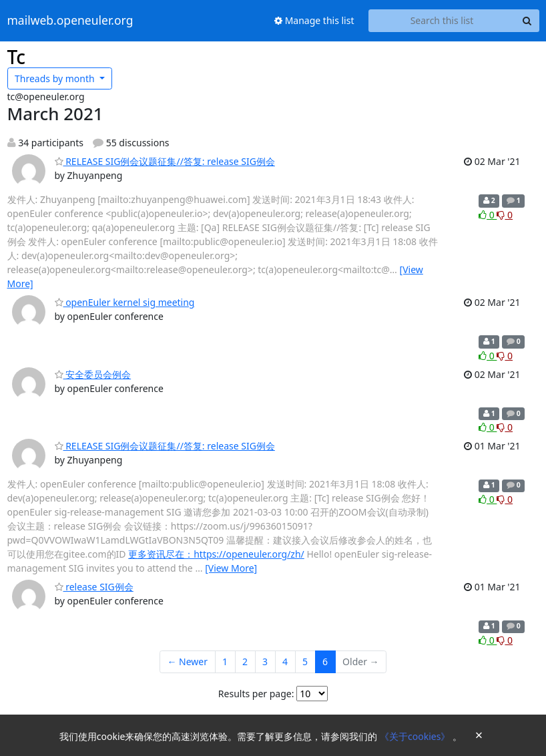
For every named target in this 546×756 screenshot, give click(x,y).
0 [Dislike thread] (505, 215)
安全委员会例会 (93, 374)
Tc (17, 57)
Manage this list (314, 20)
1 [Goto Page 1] (225, 661)
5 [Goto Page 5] (305, 661)
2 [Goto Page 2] (245, 661)
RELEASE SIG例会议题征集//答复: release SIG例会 (165, 161)
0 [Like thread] (488, 215)
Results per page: (256, 694)
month (56, 78)
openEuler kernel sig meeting (125, 302)
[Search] (527, 21)
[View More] (231, 568)
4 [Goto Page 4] (285, 661)
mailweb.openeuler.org (70, 21)
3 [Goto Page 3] (265, 661)
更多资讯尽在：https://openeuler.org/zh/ (216, 554)
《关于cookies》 (416, 736)
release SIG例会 (94, 587)
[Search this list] (442, 21)
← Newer (187, 661)
